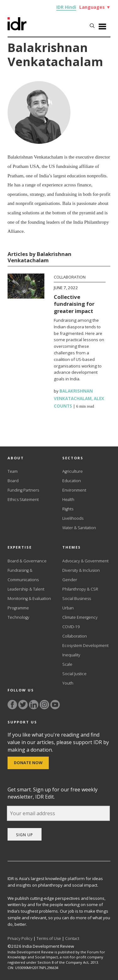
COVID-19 (71, 627)
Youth (68, 683)
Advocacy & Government (85, 561)
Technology (18, 617)
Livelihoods (73, 518)
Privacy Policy (20, 938)
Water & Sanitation (79, 528)
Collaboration (70, 277)
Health (68, 500)
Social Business (77, 599)
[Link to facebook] (12, 705)
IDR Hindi (66, 7)
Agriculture (73, 471)
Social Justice (74, 674)
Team (13, 471)
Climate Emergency (80, 617)
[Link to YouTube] (55, 705)
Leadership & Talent (26, 589)
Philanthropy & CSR (80, 589)
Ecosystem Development (85, 646)
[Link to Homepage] (17, 29)
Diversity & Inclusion (81, 570)
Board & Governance (27, 561)
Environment (74, 490)
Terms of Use (49, 938)
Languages (95, 7)
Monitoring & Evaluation (29, 599)
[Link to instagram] (44, 705)
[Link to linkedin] (34, 705)
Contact (72, 938)
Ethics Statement (23, 500)
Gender (70, 580)
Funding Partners (23, 490)
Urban (68, 608)
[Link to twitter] (23, 705)
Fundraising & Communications (23, 575)
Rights (68, 509)
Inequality (71, 655)
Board (13, 481)
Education (72, 481)
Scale (67, 664)
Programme (18, 608)
